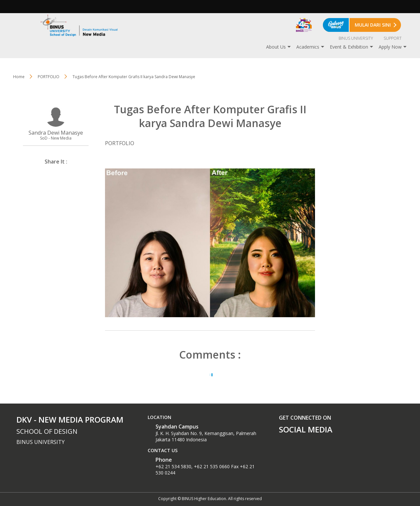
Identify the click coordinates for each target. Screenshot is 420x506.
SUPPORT (393, 38)
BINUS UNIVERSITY (356, 38)
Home (19, 77)
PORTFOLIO (49, 77)
